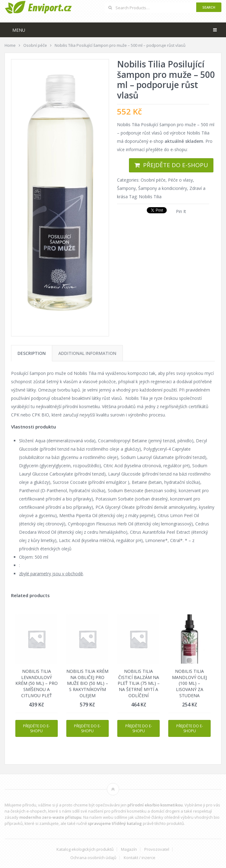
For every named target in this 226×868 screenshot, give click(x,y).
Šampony (126, 188)
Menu (19, 30)
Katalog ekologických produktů (85, 849)
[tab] (32, 353)
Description (32, 353)
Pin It (181, 211)
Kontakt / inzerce (140, 858)
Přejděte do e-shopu (175, 165)
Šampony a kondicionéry (163, 188)
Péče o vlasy (180, 180)
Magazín (129, 849)
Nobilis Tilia (150, 197)
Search (209, 7)
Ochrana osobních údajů (93, 858)
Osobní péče (153, 180)
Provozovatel (157, 849)
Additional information (87, 353)
